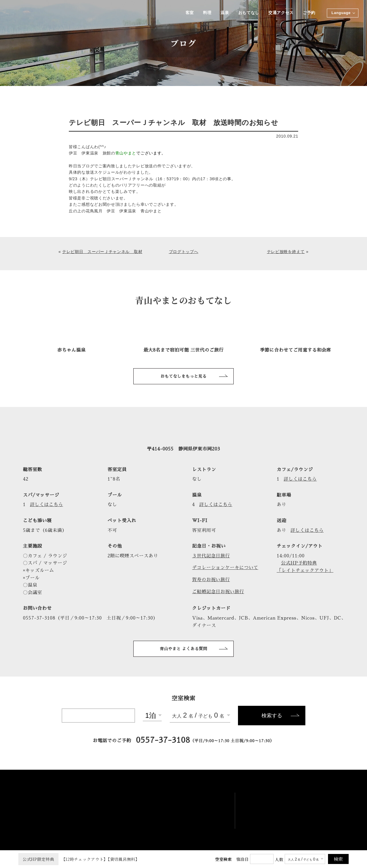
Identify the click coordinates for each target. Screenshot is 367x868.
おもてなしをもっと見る (183, 377)
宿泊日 (243, 859)
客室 (189, 13)
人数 (279, 859)
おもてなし (248, 13)
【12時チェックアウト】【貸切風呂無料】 (79, 859)
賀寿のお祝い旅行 (211, 580)
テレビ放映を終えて (286, 252)
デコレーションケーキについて (226, 568)
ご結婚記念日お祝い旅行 (218, 592)
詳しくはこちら (301, 479)
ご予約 (309, 13)
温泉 (224, 13)
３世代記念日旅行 (211, 556)
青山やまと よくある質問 (184, 649)
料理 (206, 13)
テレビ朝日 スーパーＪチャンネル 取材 (102, 252)
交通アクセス (281, 13)
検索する (272, 716)
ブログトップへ (184, 252)
